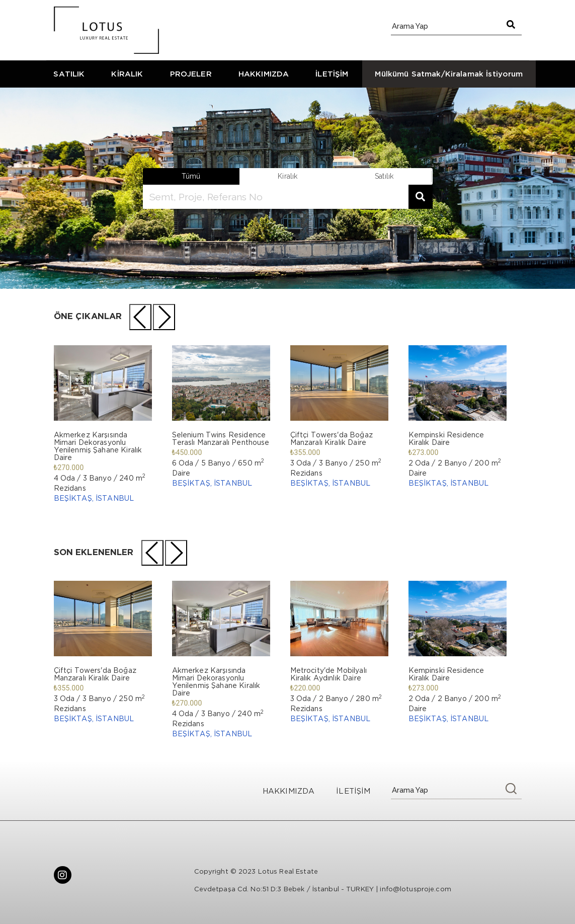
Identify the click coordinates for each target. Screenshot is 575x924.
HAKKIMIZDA (264, 74)
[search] (276, 197)
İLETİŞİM (332, 74)
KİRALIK (127, 74)
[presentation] (140, 317)
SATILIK (69, 74)
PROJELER (191, 74)
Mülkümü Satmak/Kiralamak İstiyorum (449, 74)
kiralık (287, 176)
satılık (384, 176)
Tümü (191, 176)
